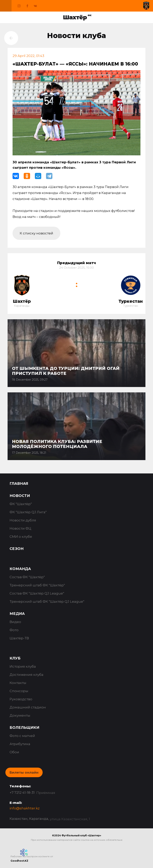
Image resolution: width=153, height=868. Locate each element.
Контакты (18, 683)
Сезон (17, 549)
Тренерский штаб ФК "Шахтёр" (37, 585)
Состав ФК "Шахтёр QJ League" (37, 593)
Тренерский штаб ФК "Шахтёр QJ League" (47, 602)
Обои (14, 752)
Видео (15, 622)
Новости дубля (23, 520)
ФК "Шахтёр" (21, 504)
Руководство (21, 699)
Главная (19, 484)
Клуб (15, 658)
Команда (20, 569)
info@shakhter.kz (25, 808)
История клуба (23, 666)
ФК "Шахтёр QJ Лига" (28, 512)
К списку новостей (36, 233)
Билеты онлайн (24, 772)
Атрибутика (20, 744)
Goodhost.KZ (19, 861)
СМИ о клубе (21, 537)
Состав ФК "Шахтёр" (27, 577)
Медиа (17, 614)
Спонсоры (19, 691)
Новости (20, 496)
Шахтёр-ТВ (19, 638)
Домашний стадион (28, 707)
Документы (20, 715)
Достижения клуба (26, 675)
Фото (14, 630)
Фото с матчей (22, 736)
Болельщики (24, 728)
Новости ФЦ (20, 528)
